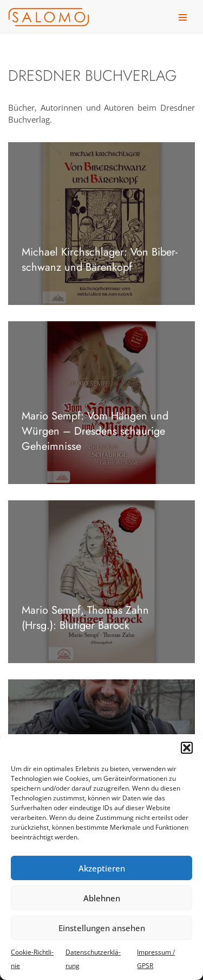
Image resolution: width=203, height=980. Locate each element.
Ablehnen (102, 898)
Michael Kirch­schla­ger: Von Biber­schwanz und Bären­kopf (100, 260)
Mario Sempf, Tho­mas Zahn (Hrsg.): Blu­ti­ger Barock (85, 618)
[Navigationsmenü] (183, 17)
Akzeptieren (102, 868)
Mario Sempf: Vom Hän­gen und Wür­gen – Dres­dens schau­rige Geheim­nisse (95, 431)
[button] (187, 748)
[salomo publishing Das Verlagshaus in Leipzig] (49, 17)
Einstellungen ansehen (102, 928)
